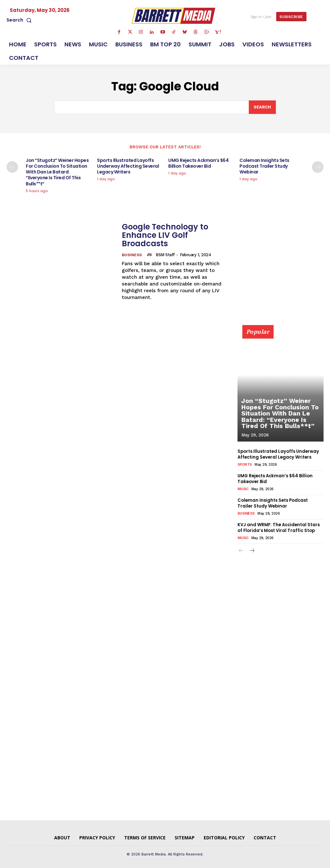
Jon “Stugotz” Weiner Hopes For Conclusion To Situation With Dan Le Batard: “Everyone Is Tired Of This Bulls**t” (57, 172)
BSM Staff (165, 255)
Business (132, 255)
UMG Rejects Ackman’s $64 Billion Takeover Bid (198, 163)
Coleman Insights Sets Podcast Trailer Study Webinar (264, 166)
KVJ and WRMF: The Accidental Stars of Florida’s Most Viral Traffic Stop (278, 527)
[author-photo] (150, 255)
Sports (245, 464)
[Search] (262, 107)
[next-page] (318, 167)
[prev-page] (12, 167)
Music (243, 488)
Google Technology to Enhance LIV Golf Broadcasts (165, 235)
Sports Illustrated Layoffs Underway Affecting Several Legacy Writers (128, 166)
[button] (20, 20)
